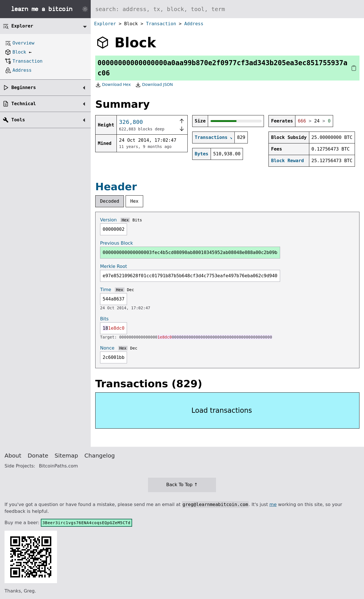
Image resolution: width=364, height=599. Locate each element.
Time (106, 290)
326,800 (131, 122)
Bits (137, 220)
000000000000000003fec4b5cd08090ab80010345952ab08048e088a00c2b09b (190, 252)
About (13, 456)
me (273, 504)
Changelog (100, 456)
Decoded (110, 201)
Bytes (202, 154)
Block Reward (287, 161)
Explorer (105, 24)
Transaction (161, 24)
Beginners (24, 87)
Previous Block (117, 243)
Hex (135, 201)
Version (108, 220)
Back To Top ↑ (182, 485)
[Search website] (227, 9)
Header (116, 187)
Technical (24, 104)
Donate (38, 456)
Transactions (211, 137)
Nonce (107, 348)
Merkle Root (114, 266)
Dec (131, 290)
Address (194, 24)
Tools (18, 120)
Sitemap (66, 456)
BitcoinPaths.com (58, 466)
